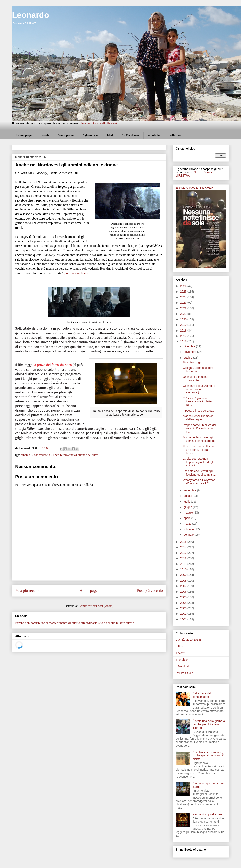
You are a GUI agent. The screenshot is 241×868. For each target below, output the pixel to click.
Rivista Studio (185, 673)
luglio (187, 502)
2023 (184, 303)
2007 (184, 586)
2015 (184, 542)
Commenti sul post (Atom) (96, 606)
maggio (189, 513)
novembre (190, 352)
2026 (184, 286)
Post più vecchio (150, 590)
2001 (184, 619)
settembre (190, 490)
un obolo (154, 135)
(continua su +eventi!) (78, 273)
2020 (184, 319)
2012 (184, 558)
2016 (184, 341)
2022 (184, 308)
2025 (184, 292)
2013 (184, 553)
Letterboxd (176, 135)
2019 (184, 325)
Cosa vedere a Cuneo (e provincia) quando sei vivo (65, 455)
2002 (184, 614)
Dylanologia (90, 135)
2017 (184, 336)
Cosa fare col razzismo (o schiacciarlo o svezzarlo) (199, 389)
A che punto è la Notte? (194, 188)
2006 (184, 592)
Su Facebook (130, 135)
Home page (24, 135)
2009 (184, 575)
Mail (110, 135)
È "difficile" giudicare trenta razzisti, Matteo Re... (198, 402)
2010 (184, 569)
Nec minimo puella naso (208, 814)
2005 (184, 597)
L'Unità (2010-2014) (188, 640)
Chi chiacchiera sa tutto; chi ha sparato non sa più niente (208, 756)
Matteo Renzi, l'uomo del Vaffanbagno (199, 418)
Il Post (180, 646)
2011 (184, 564)
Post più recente (28, 590)
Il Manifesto (183, 666)
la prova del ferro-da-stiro (53, 365)
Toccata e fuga (192, 362)
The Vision (182, 660)
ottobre (188, 358)
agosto (188, 496)
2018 (184, 331)
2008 (184, 581)
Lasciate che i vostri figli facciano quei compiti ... (199, 473)
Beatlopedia (66, 135)
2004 (184, 603)
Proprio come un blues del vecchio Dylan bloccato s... (199, 428)
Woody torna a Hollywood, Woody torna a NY (199, 482)
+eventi (180, 653)
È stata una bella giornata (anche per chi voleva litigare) (209, 724)
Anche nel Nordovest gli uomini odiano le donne (199, 439)
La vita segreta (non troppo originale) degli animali (198, 462)
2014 (184, 547)
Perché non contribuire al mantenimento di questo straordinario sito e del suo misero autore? (75, 623)
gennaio (189, 535)
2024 (184, 297)
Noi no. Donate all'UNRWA (99, 123)
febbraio (189, 529)
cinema (25, 455)
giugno (188, 507)
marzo (188, 524)
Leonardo (30, 15)
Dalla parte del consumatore (202, 695)
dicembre (190, 346)
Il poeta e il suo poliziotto (198, 411)
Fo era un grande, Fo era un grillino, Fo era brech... (199, 450)
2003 (184, 608)
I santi (45, 135)
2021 (184, 314)
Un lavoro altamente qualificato (196, 379)
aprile (187, 518)
